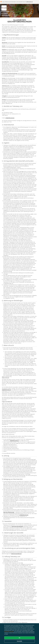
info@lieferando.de (10, 118)
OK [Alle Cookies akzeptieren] (19, 638)
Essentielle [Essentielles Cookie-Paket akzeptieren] (19, 641)
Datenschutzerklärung (16, 554)
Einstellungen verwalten (9, 632)
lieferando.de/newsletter (17, 526)
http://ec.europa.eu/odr (9, 512)
